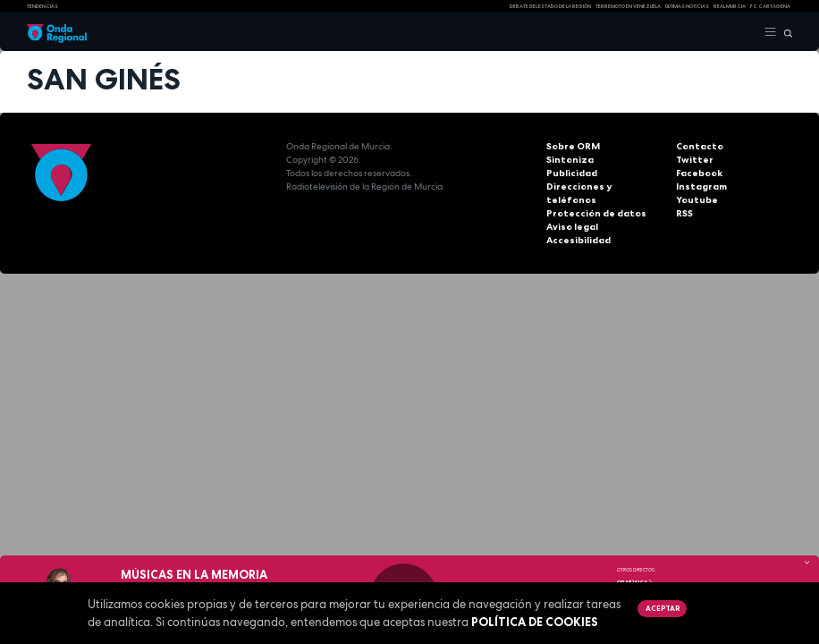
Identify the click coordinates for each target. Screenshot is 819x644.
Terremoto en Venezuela (628, 6)
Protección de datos (593, 200)
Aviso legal (572, 213)
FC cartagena (770, 6)
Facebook (699, 173)
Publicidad (570, 173)
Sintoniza (568, 160)
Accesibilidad (578, 227)
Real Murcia (730, 6)
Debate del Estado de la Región (550, 6)
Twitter (693, 160)
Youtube (696, 200)
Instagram (700, 186)
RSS (684, 213)
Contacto (698, 146)
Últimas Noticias (687, 6)
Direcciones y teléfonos (601, 186)
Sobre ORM (572, 146)
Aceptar (663, 608)
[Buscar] (785, 32)
